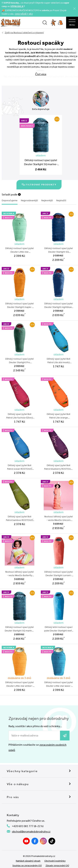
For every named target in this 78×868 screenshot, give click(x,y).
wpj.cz (44, 863)
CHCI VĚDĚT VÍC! (24, 14)
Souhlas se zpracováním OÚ (27, 859)
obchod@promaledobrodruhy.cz (31, 825)
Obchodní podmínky (55, 854)
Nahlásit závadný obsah (28, 854)
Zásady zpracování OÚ (57, 859)
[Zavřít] (74, 9)
